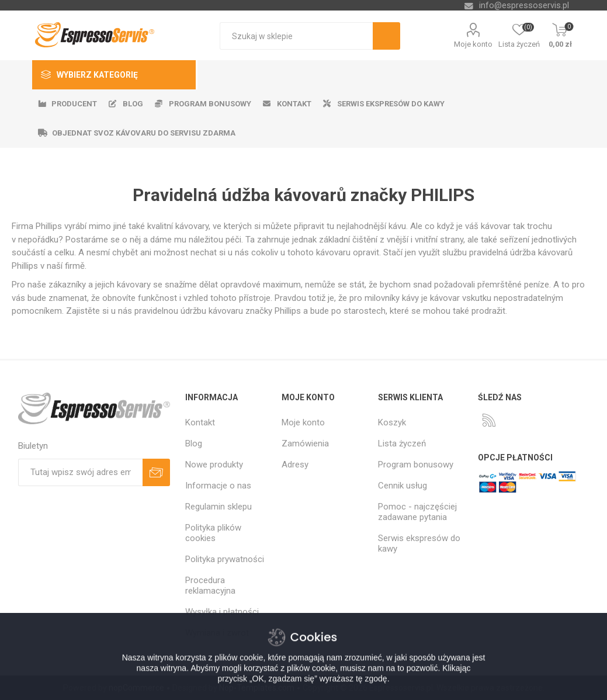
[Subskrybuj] (80, 472)
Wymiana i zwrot (217, 633)
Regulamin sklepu (218, 507)
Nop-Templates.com (257, 688)
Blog (194, 443)
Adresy (295, 465)
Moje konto (473, 44)
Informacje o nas (218, 486)
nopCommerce (136, 688)
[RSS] (489, 420)
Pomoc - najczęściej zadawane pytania (417, 512)
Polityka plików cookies (213, 533)
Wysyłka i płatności (222, 612)
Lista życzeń (402, 443)
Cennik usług (403, 486)
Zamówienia (305, 443)
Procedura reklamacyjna (210, 585)
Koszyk (392, 422)
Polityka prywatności (225, 559)
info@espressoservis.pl (524, 5)
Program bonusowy (416, 465)
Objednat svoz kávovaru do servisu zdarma (144, 133)
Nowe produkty (214, 465)
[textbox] (296, 36)
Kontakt (200, 422)
